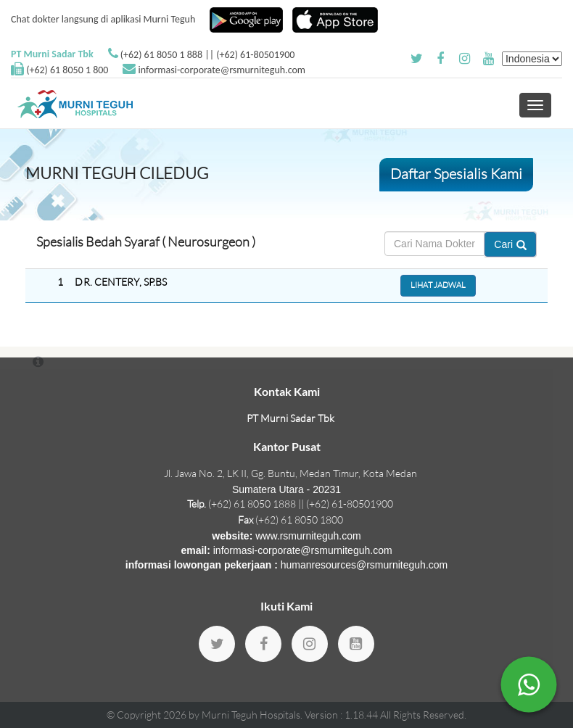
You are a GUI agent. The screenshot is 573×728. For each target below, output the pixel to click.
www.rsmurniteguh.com (308, 536)
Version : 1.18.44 (342, 715)
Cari (510, 244)
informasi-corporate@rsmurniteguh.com (222, 70)
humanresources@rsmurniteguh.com (364, 565)
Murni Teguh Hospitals (251, 715)
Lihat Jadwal (438, 285)
